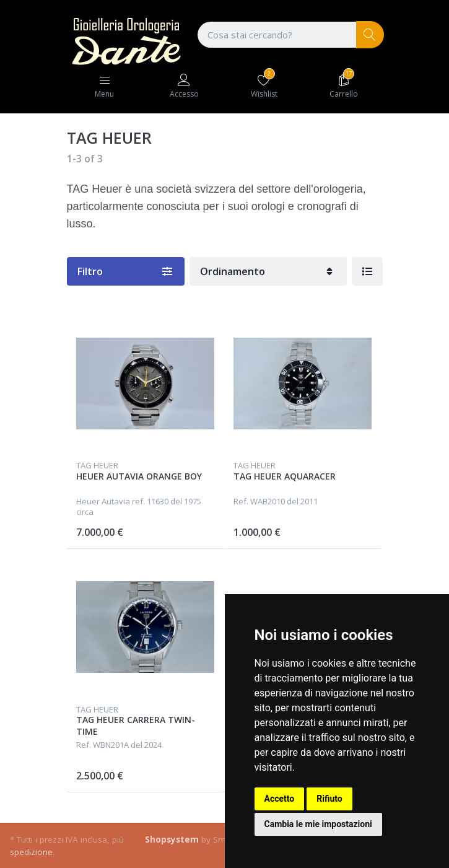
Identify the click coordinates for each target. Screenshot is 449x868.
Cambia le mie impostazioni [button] (318, 824)
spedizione (31, 852)
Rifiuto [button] (329, 799)
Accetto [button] (280, 799)
